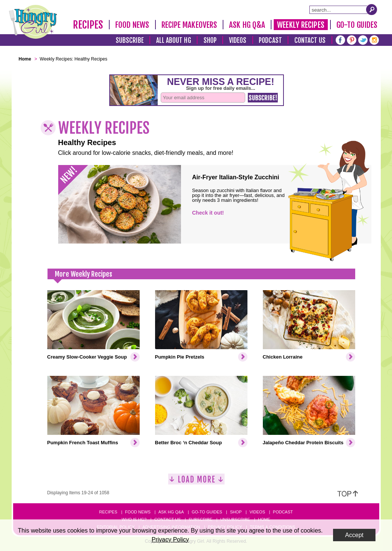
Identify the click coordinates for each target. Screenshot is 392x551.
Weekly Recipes (301, 25)
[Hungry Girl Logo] (33, 22)
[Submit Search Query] (372, 9)
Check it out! (208, 213)
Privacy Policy (170, 540)
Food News (132, 25)
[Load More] (196, 482)
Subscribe (130, 40)
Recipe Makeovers (189, 25)
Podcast (270, 40)
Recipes (88, 25)
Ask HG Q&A (247, 25)
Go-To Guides (357, 25)
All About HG (174, 40)
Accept (354, 535)
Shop (210, 40)
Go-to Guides (207, 512)
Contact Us (310, 40)
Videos (238, 40)
